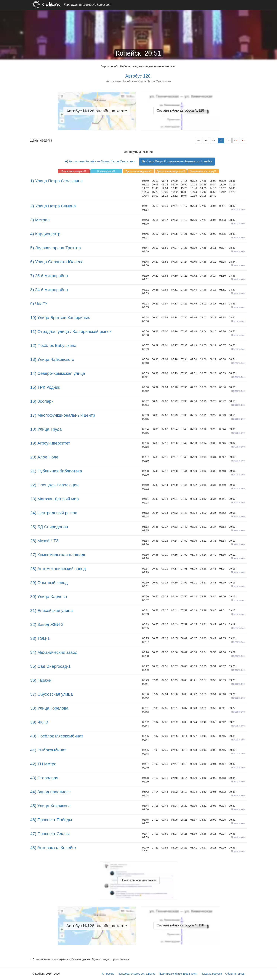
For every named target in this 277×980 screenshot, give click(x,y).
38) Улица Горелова (49, 708)
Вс (243, 141)
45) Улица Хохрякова (51, 806)
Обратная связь (235, 974)
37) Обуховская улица (52, 694)
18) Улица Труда (46, 429)
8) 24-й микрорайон (49, 290)
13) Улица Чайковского (52, 359)
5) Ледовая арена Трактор (56, 248)
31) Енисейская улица (52, 611)
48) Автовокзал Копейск (53, 848)
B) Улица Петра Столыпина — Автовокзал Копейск (177, 161)
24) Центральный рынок (54, 513)
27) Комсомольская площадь (58, 555)
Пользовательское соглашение (137, 974)
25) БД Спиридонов (49, 527)
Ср (213, 141)
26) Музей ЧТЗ (44, 541)
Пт (228, 141)
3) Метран (40, 220)
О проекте (108, 974)
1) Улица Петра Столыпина (57, 181)
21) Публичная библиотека (56, 471)
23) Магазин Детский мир (55, 499)
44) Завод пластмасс (51, 792)
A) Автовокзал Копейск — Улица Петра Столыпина (100, 161)
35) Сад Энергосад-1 (51, 666)
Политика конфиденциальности (178, 974)
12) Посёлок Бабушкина (53, 345)
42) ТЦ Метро (43, 764)
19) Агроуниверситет (50, 443)
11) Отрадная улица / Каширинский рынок (71, 332)
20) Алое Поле (44, 457)
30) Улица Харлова (49, 597)
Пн (198, 141)
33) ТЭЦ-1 (40, 638)
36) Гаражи (41, 680)
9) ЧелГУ (39, 304)
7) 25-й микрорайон (49, 276)
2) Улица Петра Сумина (53, 206)
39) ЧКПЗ (39, 722)
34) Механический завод (54, 652)
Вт (206, 141)
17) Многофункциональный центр (63, 415)
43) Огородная (44, 778)
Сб (236, 141)
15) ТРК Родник (45, 387)
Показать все (238, 210)
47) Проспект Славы (50, 834)
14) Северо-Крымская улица (58, 373)
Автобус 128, (138, 76)
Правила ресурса (211, 974)
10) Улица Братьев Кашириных (60, 318)
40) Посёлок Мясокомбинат (57, 736)
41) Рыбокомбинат (48, 750)
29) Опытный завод (49, 583)
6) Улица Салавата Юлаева (57, 262)
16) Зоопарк (42, 401)
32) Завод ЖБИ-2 (47, 624)
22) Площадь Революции (55, 485)
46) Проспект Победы (51, 820)
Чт (221, 141)
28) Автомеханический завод (58, 569)
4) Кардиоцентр (45, 234)
